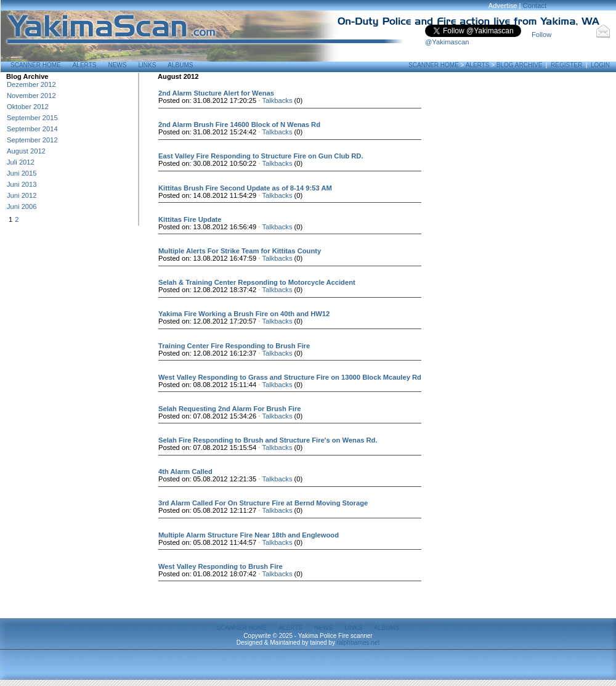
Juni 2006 (22, 206)
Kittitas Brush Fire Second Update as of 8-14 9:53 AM (245, 188)
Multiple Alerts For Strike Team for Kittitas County (240, 251)
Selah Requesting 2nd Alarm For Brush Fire (229, 409)
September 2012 (32, 140)
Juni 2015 (22, 173)
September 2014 (32, 129)
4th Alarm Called (185, 472)
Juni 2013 (22, 184)
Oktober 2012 (28, 107)
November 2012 (31, 96)
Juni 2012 (22, 195)
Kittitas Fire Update (190, 219)
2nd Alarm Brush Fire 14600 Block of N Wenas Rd (239, 125)
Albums (180, 65)
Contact (535, 6)
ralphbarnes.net (359, 643)
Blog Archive (519, 65)
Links (147, 65)
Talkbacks (277, 100)
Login (600, 65)
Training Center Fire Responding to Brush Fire (234, 346)
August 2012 (26, 151)
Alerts (85, 65)
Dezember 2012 (31, 84)
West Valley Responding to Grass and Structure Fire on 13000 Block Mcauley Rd (290, 377)
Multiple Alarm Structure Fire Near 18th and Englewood (249, 535)
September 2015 (32, 118)
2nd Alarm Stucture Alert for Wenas (216, 93)
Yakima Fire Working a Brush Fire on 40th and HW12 (244, 314)
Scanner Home (36, 65)
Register (566, 65)
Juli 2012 (21, 162)
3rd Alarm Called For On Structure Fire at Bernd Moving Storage (263, 503)
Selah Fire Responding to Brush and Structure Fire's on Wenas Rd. (268, 440)
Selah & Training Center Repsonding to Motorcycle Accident (257, 282)
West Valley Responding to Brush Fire (221, 566)
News (117, 65)
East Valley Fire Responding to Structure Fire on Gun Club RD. (261, 156)
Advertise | (506, 6)
